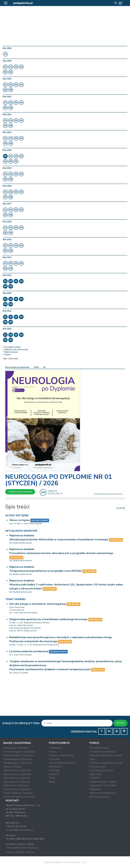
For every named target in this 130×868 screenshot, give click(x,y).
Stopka (7, 355)
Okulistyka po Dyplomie (17, 778)
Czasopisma (56, 748)
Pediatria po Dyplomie (16, 785)
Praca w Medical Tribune (20, 852)
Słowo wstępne (20, 520)
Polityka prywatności (101, 770)
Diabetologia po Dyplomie (19, 755)
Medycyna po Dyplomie (17, 770)
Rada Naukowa (11, 352)
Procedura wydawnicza (103, 752)
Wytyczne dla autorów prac (16, 350)
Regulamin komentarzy (102, 793)
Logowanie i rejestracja (103, 785)
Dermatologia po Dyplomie (19, 752)
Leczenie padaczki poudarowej (29, 651)
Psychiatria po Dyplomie (17, 789)
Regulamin (95, 789)
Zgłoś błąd (95, 774)
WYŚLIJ (120, 723)
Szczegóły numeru (13, 347)
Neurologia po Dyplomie (17, 367)
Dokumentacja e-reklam (103, 782)
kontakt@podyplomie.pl (20, 830)
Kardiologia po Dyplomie (17, 763)
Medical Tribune (12, 767)
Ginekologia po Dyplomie (18, 759)
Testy (52, 778)
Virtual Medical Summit (62, 763)
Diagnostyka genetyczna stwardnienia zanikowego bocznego (48, 619)
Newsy (53, 752)
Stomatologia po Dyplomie (19, 797)
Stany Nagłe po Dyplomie (18, 793)
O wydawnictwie (99, 748)
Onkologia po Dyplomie (17, 782)
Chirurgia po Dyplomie (16, 748)
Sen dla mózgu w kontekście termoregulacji (37, 604)
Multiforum (55, 767)
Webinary (54, 770)
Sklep (52, 782)
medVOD (54, 774)
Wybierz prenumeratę (20, 492)
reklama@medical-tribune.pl (22, 848)
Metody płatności (99, 797)
